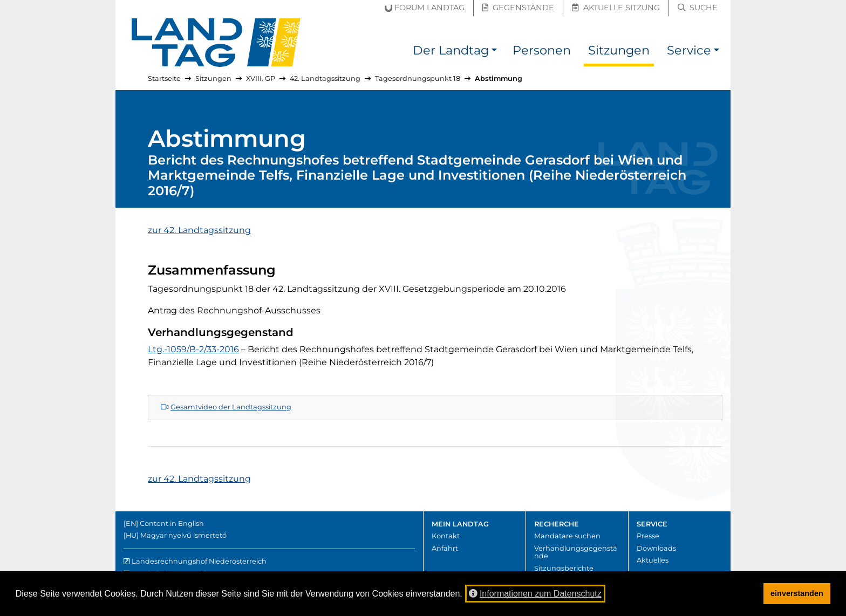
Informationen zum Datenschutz (535, 594)
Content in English (172, 523)
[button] (494, 52)
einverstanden (797, 593)
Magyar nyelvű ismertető (183, 535)
